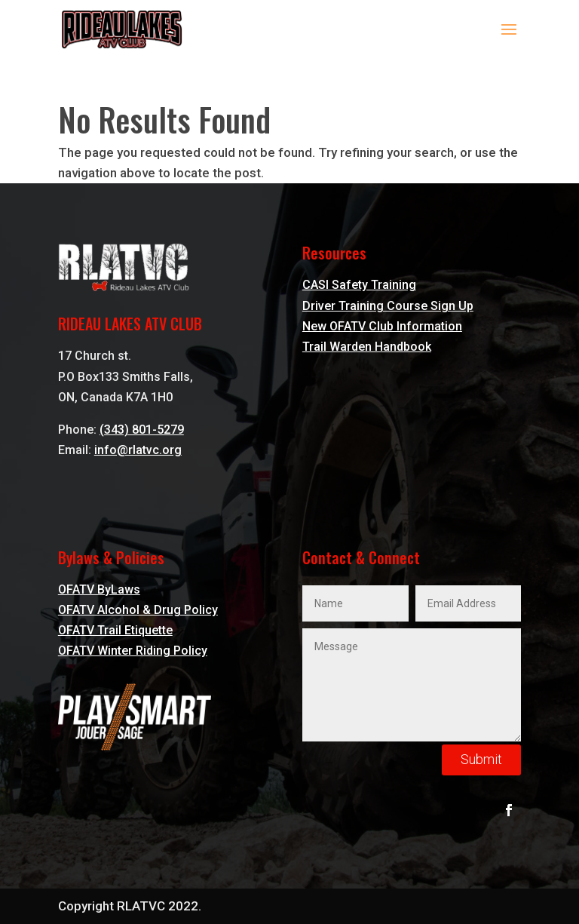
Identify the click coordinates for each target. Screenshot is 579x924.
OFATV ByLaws (99, 589)
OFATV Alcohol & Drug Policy (138, 610)
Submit (481, 759)
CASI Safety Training (359, 285)
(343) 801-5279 (142, 430)
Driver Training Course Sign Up (388, 306)
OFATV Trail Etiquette (115, 630)
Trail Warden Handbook (367, 347)
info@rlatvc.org (138, 450)
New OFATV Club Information (382, 326)
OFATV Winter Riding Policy (133, 651)
